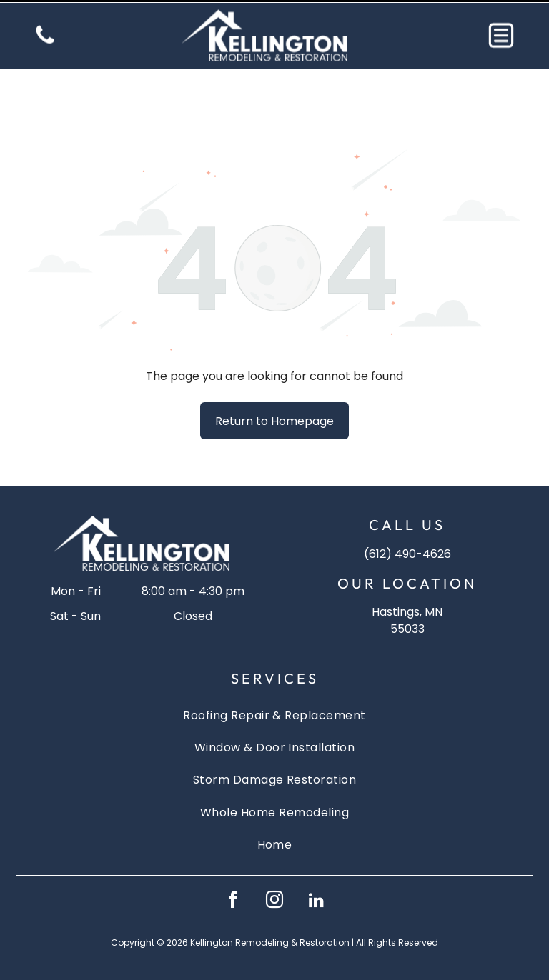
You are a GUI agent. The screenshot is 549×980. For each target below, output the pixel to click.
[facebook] (233, 866)
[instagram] (274, 866)
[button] (501, 33)
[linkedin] (316, 866)
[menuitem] (274, 679)
